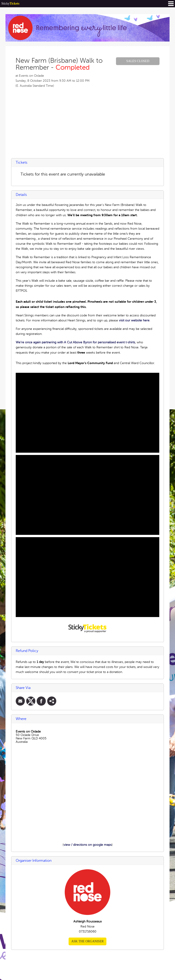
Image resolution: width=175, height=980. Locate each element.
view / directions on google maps (88, 845)
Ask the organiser (87, 941)
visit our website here (134, 320)
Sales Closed (138, 61)
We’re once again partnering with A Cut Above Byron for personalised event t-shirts (75, 342)
